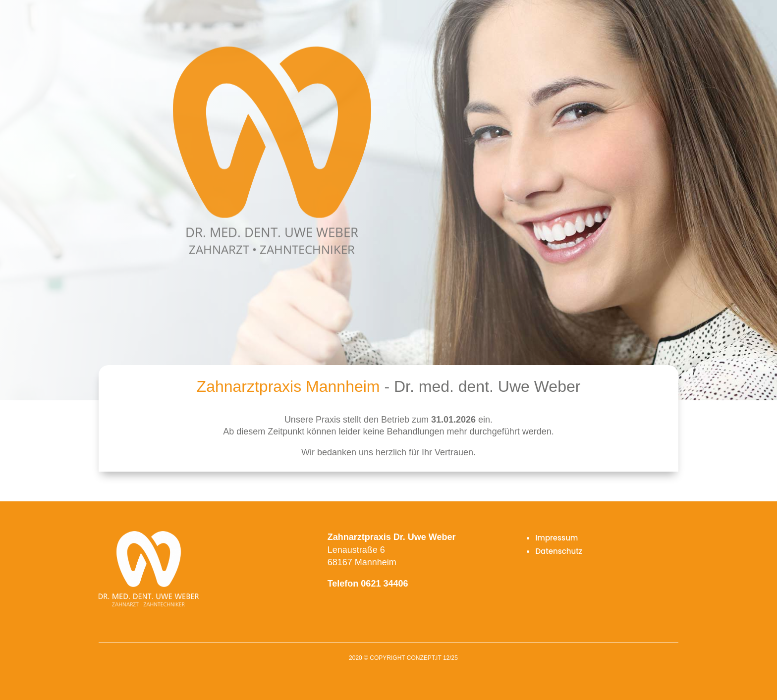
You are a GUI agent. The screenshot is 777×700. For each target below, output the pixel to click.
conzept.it (424, 658)
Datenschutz (559, 551)
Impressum (556, 538)
